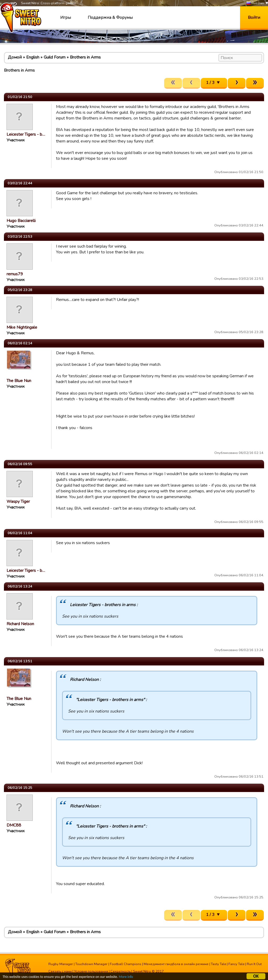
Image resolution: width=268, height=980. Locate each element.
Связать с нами (60, 971)
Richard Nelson (20, 624)
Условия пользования (91, 971)
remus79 (15, 274)
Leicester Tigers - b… (26, 134)
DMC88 (14, 825)
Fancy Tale (236, 964)
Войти (254, 18)
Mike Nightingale (22, 327)
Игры (66, 18)
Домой (15, 57)
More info (126, 977)
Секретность (121, 971)
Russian (255, 3)
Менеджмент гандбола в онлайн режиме (176, 964)
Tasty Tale (219, 964)
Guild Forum (55, 57)
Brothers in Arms (85, 57)
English (33, 57)
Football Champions (126, 964)
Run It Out (254, 964)
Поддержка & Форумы (110, 18)
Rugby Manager (61, 964)
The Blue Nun (19, 381)
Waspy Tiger (18, 502)
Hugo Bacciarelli (21, 221)
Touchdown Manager (91, 964)
